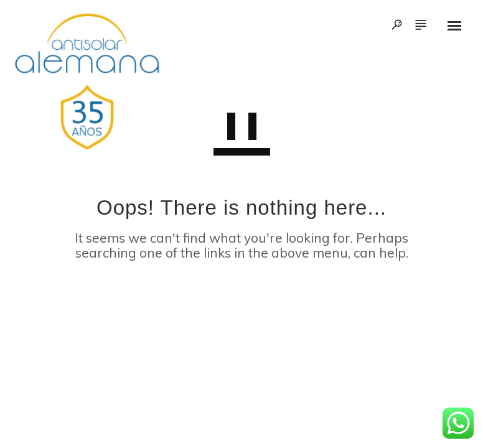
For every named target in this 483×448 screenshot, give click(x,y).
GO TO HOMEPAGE (242, 310)
